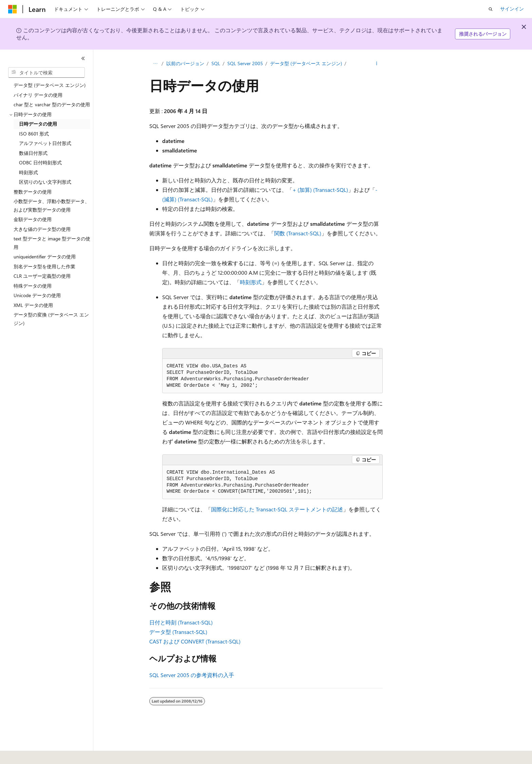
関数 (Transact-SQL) (298, 233)
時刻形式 (251, 282)
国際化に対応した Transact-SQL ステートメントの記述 (277, 509)
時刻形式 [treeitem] (28, 172)
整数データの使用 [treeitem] (33, 192)
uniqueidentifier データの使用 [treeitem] (45, 257)
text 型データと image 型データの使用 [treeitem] (52, 243)
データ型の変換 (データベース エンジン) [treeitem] (51, 319)
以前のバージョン (185, 63)
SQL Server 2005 (245, 63)
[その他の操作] (377, 63)
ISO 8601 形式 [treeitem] (34, 134)
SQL (216, 63)
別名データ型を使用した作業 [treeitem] (44, 266)
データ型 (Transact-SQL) (178, 632)
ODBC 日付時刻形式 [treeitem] (40, 162)
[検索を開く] (491, 9)
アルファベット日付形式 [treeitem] (45, 143)
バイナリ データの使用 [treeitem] (38, 95)
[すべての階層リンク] (155, 63)
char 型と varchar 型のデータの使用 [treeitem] (52, 104)
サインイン (512, 9)
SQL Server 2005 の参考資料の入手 (192, 675)
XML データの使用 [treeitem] (33, 305)
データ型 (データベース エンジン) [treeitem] (50, 85)
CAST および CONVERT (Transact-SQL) (195, 641)
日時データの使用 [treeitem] (38, 124)
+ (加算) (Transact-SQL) (320, 190)
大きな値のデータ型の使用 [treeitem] (42, 229)
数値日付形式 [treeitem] (33, 153)
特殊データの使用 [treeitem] (33, 286)
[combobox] (46, 73)
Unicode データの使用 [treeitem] (37, 295)
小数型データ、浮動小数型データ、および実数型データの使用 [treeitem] (52, 205)
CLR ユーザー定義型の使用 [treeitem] (42, 276)
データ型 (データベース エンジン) (306, 63)
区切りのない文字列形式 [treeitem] (45, 182)
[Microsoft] (13, 9)
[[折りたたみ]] (83, 58)
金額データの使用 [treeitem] (33, 219)
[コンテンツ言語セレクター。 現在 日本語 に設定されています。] (22, 754)
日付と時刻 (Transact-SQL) (181, 622)
